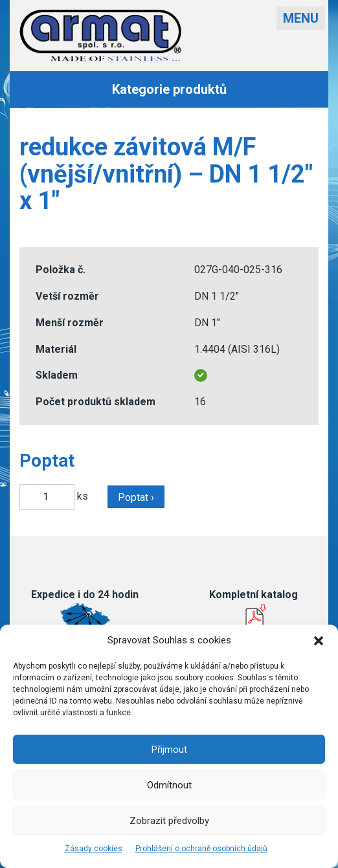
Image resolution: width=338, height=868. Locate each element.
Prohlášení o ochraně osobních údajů (201, 849)
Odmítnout (169, 785)
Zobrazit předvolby (169, 821)
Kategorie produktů (169, 89)
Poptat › (136, 497)
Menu (301, 18)
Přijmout (169, 750)
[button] (319, 641)
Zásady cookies (94, 849)
